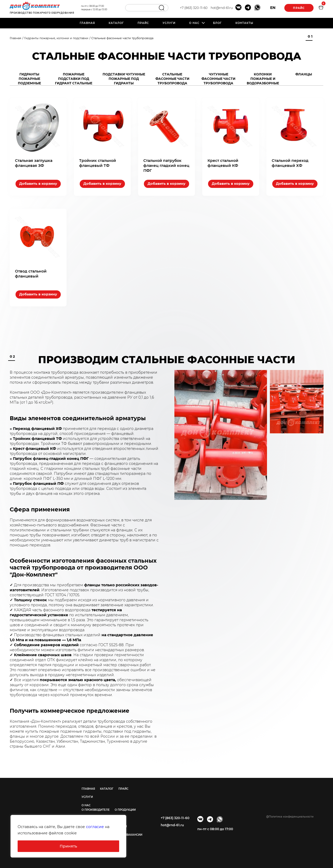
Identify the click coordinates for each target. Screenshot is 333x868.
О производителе (96, 810)
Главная (87, 23)
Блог (217, 23)
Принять (68, 846)
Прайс (299, 8)
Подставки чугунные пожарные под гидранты (124, 79)
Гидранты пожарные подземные (29, 79)
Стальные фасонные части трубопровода (172, 79)
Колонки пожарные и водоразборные (263, 79)
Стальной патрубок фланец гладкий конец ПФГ (166, 166)
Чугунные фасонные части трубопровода (218, 79)
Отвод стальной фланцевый (31, 274)
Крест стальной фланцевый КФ (223, 163)
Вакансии (134, 835)
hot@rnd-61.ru (222, 8)
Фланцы (304, 74)
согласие (95, 827)
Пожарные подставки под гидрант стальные (74, 79)
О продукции (125, 810)
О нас (194, 23)
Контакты (244, 23)
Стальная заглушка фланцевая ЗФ (34, 163)
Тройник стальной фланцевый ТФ (98, 163)
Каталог (116, 23)
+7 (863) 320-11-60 (194, 8)
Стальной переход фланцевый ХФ (290, 163)
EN (273, 8)
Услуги (169, 23)
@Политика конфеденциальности (290, 817)
